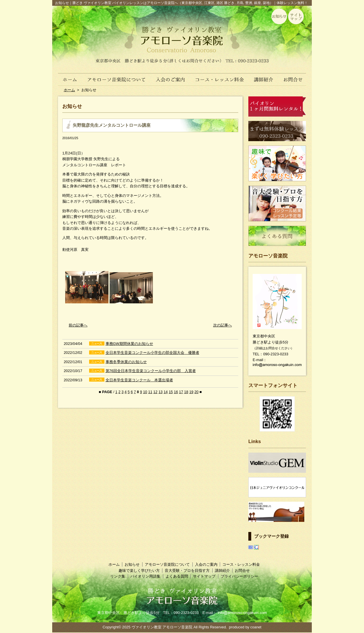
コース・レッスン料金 (220, 76)
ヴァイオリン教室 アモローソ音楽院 (162, 627)
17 (181, 392)
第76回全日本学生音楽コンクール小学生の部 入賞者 (151, 371)
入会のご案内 (171, 76)
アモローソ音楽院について (117, 76)
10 (145, 392)
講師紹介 (264, 76)
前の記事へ (78, 325)
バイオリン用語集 (145, 576)
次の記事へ (223, 325)
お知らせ (132, 564)
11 (150, 392)
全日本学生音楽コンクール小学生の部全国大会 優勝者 (152, 353)
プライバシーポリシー (239, 576)
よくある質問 (177, 576)
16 (176, 392)
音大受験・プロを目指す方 (187, 571)
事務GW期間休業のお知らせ (129, 344)
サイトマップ (204, 576)
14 (166, 392)
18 (186, 392)
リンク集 (118, 576)
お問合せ (295, 76)
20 (196, 392)
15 (171, 392)
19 (191, 392)
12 (155, 392)
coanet (256, 627)
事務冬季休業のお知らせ (126, 362)
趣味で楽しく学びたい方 (139, 571)
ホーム (67, 76)
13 (160, 392)
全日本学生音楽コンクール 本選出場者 (139, 380)
